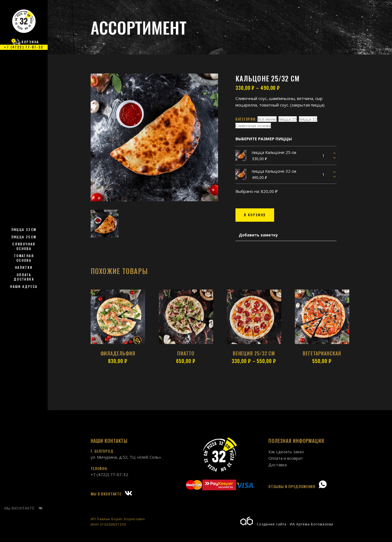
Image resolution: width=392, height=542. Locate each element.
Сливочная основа (253, 126)
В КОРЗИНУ (255, 215)
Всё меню (267, 119)
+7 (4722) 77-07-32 (109, 474)
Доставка (278, 465)
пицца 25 (288, 119)
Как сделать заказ (286, 452)
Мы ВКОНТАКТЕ (23, 508)
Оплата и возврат (286, 458)
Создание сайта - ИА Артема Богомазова (287, 524)
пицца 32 (308, 119)
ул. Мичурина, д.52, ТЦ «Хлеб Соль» (126, 457)
